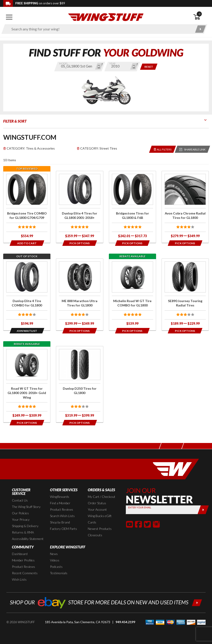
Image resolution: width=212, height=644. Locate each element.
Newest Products (100, 529)
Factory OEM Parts (63, 529)
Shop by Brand (60, 522)
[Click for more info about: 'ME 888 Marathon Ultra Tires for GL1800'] (80, 294)
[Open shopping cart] (201, 17)
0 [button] (199, 14)
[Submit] (203, 510)
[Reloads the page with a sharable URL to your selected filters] (193, 149)
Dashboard (20, 554)
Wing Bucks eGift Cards (100, 519)
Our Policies (20, 513)
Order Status (97, 503)
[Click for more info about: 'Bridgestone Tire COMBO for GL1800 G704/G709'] (27, 207)
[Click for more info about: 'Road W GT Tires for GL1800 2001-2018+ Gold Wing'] (27, 384)
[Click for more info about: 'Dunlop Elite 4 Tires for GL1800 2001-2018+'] (80, 207)
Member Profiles (23, 560)
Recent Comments (25, 573)
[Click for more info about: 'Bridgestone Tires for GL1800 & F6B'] (132, 207)
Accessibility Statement (28, 539)
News (54, 554)
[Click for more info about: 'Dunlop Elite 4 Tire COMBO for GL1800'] (27, 294)
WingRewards (60, 497)
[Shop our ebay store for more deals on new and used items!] (106, 602)
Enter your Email (140, 507)
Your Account (97, 509)
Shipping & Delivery (25, 526)
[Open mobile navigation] (9, 17)
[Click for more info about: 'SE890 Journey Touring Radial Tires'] (185, 294)
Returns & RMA (23, 532)
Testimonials (59, 573)
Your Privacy (21, 519)
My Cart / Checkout (102, 497)
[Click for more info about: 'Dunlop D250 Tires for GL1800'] (80, 384)
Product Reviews (62, 509)
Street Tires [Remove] (97, 148)
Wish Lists (19, 579)
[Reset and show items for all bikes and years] (149, 67)
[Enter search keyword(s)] (100, 29)
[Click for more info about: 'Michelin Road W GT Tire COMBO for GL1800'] (132, 294)
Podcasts (56, 567)
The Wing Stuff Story (26, 507)
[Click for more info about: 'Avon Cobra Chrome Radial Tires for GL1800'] (185, 207)
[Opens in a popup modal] (80, 243)
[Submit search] (200, 29)
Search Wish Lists (62, 516)
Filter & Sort (15, 121)
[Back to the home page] (106, 17)
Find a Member (60, 503)
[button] (129, 524)
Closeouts (95, 535)
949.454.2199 (125, 622)
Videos (55, 560)
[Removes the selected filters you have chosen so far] (163, 149)
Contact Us (20, 500)
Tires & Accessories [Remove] (29, 148)
